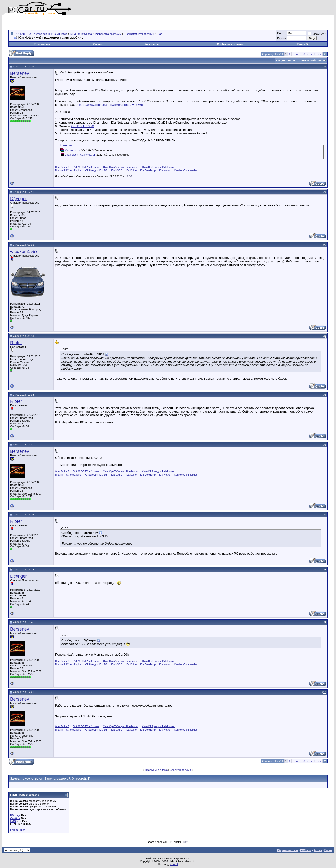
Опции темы (284, 61)
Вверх (328, 850)
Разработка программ (108, 34)
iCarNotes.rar (72, 150)
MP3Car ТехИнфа (81, 34)
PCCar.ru (306, 850)
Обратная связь (288, 850)
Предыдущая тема (156, 770)
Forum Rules (18, 830)
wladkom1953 (24, 251)
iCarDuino (131, 170)
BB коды (15, 815)
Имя (280, 33)
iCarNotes (165, 170)
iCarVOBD (117, 170)
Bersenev (20, 73)
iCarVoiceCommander (185, 170)
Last (318, 54)
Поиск (303, 44)
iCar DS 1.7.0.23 (82, 126)
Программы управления (139, 34)
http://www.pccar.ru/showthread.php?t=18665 (111, 105)
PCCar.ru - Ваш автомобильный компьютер (41, 34)
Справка (99, 44)
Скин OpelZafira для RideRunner (121, 167)
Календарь (152, 44)
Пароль (282, 38)
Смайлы (15, 818)
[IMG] (13, 821)
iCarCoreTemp (148, 170)
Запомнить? (317, 34)
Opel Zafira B (62, 167)
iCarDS (161, 34)
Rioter (16, 343)
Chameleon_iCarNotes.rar (80, 155)
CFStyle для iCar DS (97, 170)
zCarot (174, 864)
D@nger (19, 199)
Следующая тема (180, 770)
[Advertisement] (64, 23)
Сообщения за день (230, 44)
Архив (318, 850)
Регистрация (42, 44)
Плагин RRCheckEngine (68, 170)
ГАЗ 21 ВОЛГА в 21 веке (86, 167)
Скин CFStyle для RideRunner (158, 167)
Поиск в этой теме (311, 61)
